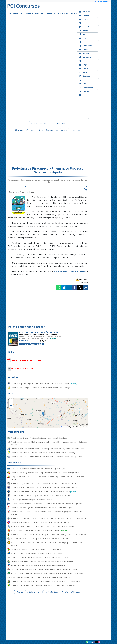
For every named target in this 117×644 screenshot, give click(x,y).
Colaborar (84, 91)
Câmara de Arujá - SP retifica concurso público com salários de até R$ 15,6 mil (44, 487)
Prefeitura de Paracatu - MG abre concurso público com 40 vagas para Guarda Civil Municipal (47, 513)
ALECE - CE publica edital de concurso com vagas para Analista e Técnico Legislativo (47, 573)
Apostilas (84, 15)
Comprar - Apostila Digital (32, 344)
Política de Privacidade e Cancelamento (30, 642)
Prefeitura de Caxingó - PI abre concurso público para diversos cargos (41, 388)
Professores (85, 57)
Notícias (84, 19)
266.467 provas (61, 13)
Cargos (83, 64)
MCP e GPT (85, 53)
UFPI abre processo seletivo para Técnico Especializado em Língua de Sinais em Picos (47, 449)
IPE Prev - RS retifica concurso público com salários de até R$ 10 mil (40, 538)
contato (73, 13)
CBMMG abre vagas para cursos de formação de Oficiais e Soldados (40, 522)
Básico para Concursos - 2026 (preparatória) (39, 332)
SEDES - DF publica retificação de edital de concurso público (37, 553)
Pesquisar (60, 123)
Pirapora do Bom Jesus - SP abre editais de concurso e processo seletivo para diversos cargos (47, 478)
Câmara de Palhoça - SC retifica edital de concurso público (36, 549)
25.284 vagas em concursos (21, 13)
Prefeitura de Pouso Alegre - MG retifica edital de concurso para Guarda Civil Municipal (48, 518)
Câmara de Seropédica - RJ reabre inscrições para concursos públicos (44, 491)
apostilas (39, 13)
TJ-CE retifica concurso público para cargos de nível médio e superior (40, 577)
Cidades (84, 68)
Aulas (83, 83)
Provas (83, 80)
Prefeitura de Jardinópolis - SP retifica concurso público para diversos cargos (44, 483)
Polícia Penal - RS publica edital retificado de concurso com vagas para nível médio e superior (47, 544)
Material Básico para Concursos (70, 271)
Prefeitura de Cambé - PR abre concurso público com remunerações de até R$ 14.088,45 (48, 534)
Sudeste (84, 30)
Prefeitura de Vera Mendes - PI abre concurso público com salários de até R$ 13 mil (46, 457)
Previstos (84, 61)
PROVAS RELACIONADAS (23, 369)
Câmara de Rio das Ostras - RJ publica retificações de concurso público (46, 496)
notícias (48, 13)
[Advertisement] (30, 149)
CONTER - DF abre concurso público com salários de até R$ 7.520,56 (40, 557)
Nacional (84, 27)
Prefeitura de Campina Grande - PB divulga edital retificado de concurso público (45, 581)
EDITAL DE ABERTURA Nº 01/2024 (27, 360)
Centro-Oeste (85, 46)
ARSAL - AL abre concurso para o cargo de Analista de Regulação (38, 565)
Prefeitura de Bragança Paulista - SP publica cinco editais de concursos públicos (45, 473)
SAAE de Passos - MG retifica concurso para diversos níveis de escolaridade (43, 526)
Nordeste (84, 42)
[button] (11, 401)
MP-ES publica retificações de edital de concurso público (40, 530)
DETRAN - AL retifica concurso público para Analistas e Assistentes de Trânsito (44, 569)
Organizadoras (86, 87)
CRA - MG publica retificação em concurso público (32, 500)
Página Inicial (86, 11)
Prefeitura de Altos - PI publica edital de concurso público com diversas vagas (44, 453)
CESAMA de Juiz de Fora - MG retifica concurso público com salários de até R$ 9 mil (46, 504)
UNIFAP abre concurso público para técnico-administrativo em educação (42, 561)
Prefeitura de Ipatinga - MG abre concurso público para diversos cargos (42, 508)
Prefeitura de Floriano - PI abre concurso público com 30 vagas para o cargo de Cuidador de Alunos (49, 443)
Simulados (84, 76)
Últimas (83, 49)
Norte (83, 38)
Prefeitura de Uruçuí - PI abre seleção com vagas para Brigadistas (39, 438)
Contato (83, 95)
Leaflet (64, 427)
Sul (82, 34)
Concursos (85, 23)
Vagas (83, 72)
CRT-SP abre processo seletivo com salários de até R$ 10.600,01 (38, 469)
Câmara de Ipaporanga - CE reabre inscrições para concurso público (44, 384)
